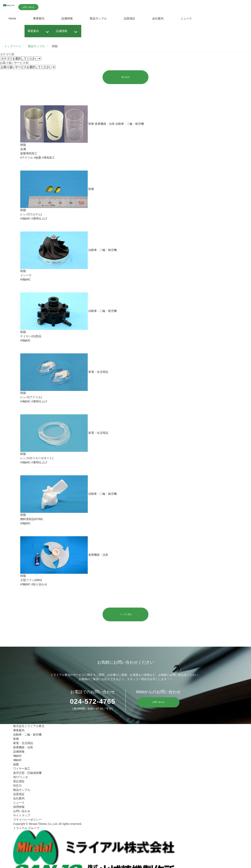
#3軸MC (25, 219)
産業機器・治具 (23, 748)
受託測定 (19, 782)
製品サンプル (98, 18)
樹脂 (23, 145)
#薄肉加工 (48, 158)
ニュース (186, 18)
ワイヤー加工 (22, 769)
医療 (16, 740)
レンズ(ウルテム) (31, 215)
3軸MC (18, 761)
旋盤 (16, 765)
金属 (23, 149)
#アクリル (27, 158)
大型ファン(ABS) (31, 580)
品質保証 (129, 18)
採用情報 (19, 808)
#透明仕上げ (39, 219)
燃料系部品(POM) (32, 519)
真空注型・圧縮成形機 (27, 774)
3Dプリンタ (21, 778)
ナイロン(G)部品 (31, 337)
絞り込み (126, 77)
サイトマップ (22, 816)
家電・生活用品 (23, 744)
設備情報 (67, 18)
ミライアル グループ (26, 829)
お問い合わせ (51, 7)
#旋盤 (37, 158)
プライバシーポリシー (27, 820)
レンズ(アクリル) (31, 398)
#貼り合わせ (39, 585)
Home (12, 18)
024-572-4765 (91, 702)
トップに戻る (126, 615)
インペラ (26, 276)
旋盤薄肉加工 (29, 154)
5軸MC (18, 757)
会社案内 (158, 18)
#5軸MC (25, 280)
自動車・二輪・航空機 (27, 735)
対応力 (17, 786)
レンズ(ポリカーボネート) (37, 459)
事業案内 (39, 18)
